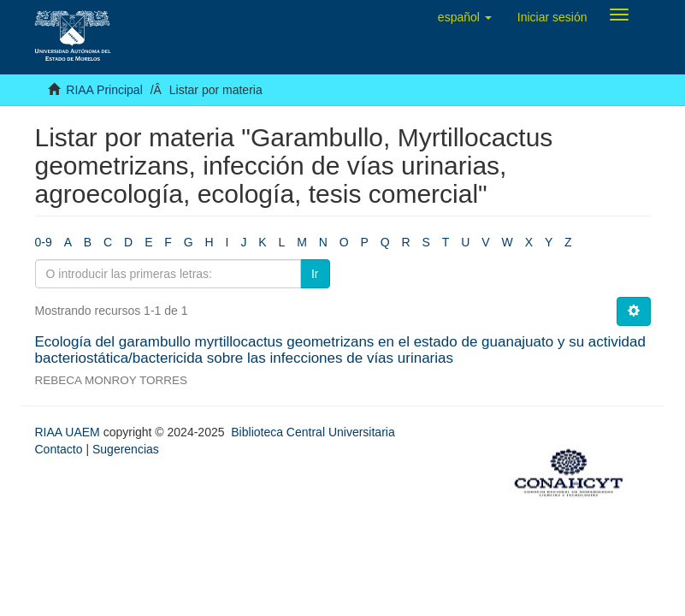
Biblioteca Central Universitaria (313, 432)
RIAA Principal (104, 90)
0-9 (44, 242)
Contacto (59, 449)
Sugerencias (126, 449)
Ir (315, 274)
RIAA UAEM (69, 432)
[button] (465, 17)
